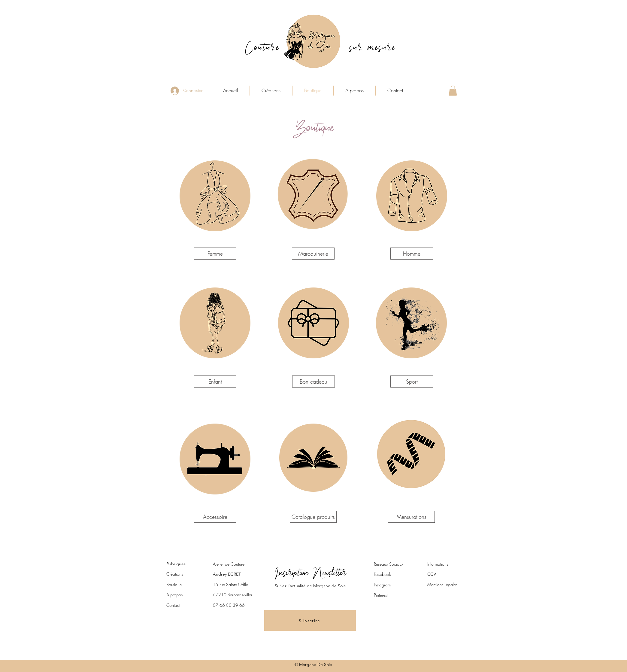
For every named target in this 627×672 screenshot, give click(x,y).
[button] (453, 91)
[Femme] (215, 254)
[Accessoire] (215, 517)
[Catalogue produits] (313, 517)
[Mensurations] (411, 517)
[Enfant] (215, 382)
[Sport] (412, 382)
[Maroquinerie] (313, 254)
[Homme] (412, 254)
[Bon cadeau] (313, 382)
